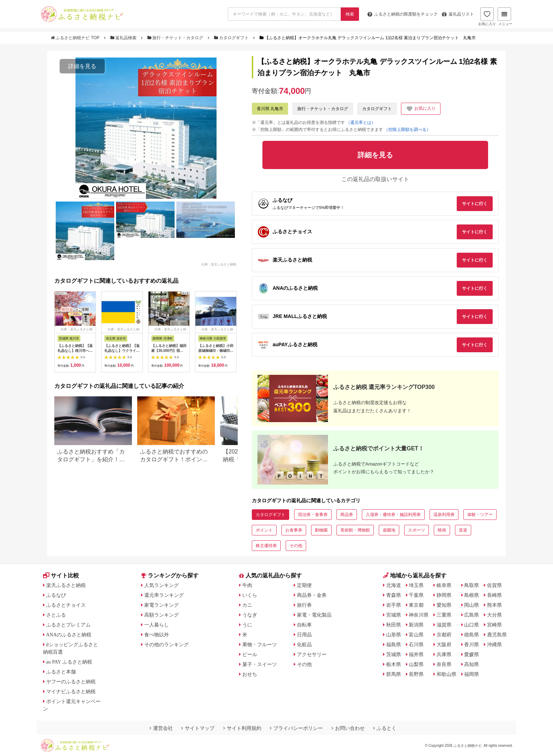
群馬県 (394, 674)
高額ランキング (162, 615)
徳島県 (472, 635)
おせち (250, 674)
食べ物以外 (157, 635)
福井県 (416, 654)
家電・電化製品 (314, 615)
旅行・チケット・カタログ (176, 38)
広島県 (472, 615)
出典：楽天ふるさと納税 (219, 264)
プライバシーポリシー (296, 728)
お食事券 (294, 530)
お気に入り (487, 17)
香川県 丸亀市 (270, 109)
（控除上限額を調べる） (407, 130)
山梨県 (416, 664)
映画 (442, 530)
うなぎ (250, 615)
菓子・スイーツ (260, 664)
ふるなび (56, 595)
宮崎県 (494, 625)
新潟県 (416, 625)
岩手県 (394, 605)
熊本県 (494, 605)
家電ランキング (162, 605)
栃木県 (394, 664)
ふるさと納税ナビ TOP (76, 38)
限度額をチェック (403, 14)
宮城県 (394, 615)
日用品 (304, 635)
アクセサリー (312, 654)
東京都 (416, 605)
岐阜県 (444, 585)
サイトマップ (198, 728)
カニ (247, 605)
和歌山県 (446, 674)
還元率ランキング (164, 595)
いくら (250, 595)
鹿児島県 (497, 635)
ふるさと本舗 (61, 672)
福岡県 (472, 674)
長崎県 (494, 595)
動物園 (321, 530)
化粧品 (304, 644)
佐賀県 (494, 585)
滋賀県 (444, 625)
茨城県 (394, 654)
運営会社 (161, 728)
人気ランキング (162, 585)
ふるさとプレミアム (68, 625)
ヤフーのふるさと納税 (71, 682)
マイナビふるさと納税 (71, 691)
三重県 (444, 615)
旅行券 (304, 605)
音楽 (463, 530)
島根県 (472, 595)
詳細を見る (82, 66)
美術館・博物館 (355, 530)
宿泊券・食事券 (313, 515)
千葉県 (416, 595)
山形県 (394, 635)
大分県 (494, 615)
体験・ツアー (480, 515)
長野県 (416, 674)
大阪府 (444, 644)
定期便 (304, 585)
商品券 (347, 515)
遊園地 (389, 530)
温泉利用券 (444, 515)
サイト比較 (61, 575)
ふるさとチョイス (66, 605)
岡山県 (472, 605)
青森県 (394, 595)
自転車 (304, 625)
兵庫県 (444, 654)
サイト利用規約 (242, 728)
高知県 (472, 664)
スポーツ (417, 530)
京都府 (444, 635)
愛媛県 (472, 654)
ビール (250, 654)
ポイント (264, 530)
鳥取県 (472, 585)
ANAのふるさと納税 (69, 635)
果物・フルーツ (260, 644)
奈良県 (444, 664)
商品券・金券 (312, 595)
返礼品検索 (124, 38)
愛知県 (444, 605)
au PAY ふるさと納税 (69, 662)
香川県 (472, 644)
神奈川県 (419, 615)
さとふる (56, 615)
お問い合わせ (348, 728)
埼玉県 (416, 585)
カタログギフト (232, 38)
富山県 (416, 635)
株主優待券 (266, 546)
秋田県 (394, 625)
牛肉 (247, 585)
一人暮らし (157, 625)
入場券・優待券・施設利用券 (393, 515)
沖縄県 (494, 644)
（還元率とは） (361, 122)
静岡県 (444, 595)
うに (247, 625)
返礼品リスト (458, 14)
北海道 (394, 585)
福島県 (394, 644)
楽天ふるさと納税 (66, 585)
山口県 (472, 625)
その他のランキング (166, 644)
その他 (296, 546)
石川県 (416, 644)
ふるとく (385, 728)
